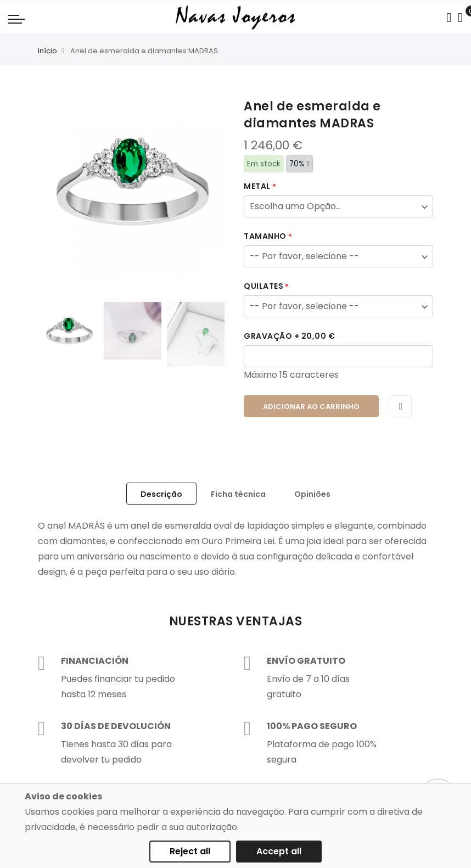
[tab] (161, 494)
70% (299, 164)
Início (47, 51)
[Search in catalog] (449, 18)
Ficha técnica (238, 494)
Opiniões (312, 494)
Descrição (161, 494)
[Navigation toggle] (16, 19)
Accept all (279, 851)
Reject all (190, 851)
